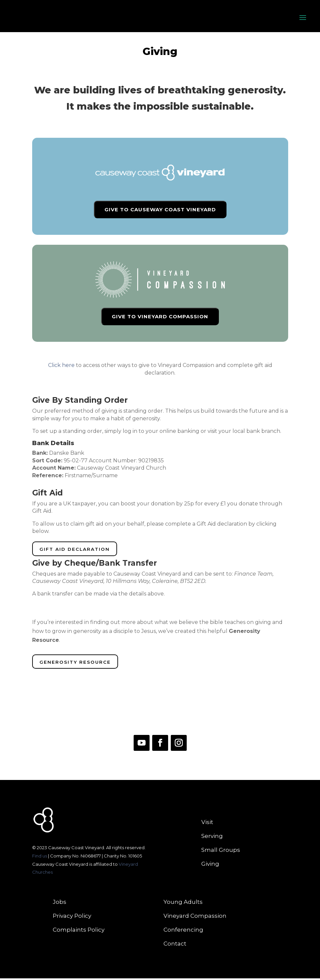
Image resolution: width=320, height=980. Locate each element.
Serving (212, 838)
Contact (175, 946)
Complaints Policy (79, 932)
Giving (210, 866)
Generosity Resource (77, 664)
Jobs (60, 904)
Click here (61, 365)
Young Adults (183, 904)
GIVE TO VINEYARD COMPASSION (160, 316)
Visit (207, 824)
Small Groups (221, 852)
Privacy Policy (72, 918)
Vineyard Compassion (195, 918)
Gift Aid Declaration (76, 550)
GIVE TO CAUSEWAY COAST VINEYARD (160, 209)
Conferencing (183, 932)
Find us (40, 857)
